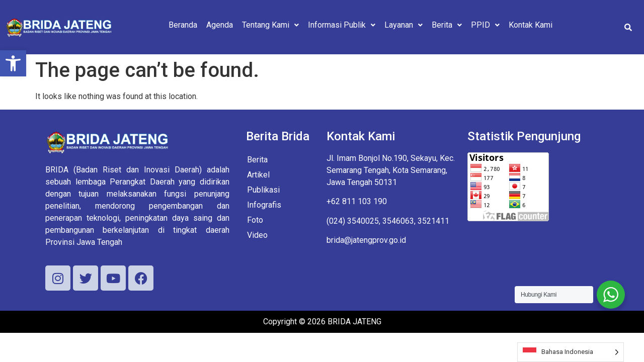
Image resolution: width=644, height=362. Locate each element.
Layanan (404, 25)
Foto (255, 220)
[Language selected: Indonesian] (571, 352)
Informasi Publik (342, 25)
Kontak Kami (531, 25)
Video (257, 235)
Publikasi (263, 190)
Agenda (220, 25)
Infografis (264, 205)
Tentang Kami (270, 25)
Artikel (258, 175)
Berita (447, 25)
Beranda (183, 25)
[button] (13, 63)
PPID (485, 25)
